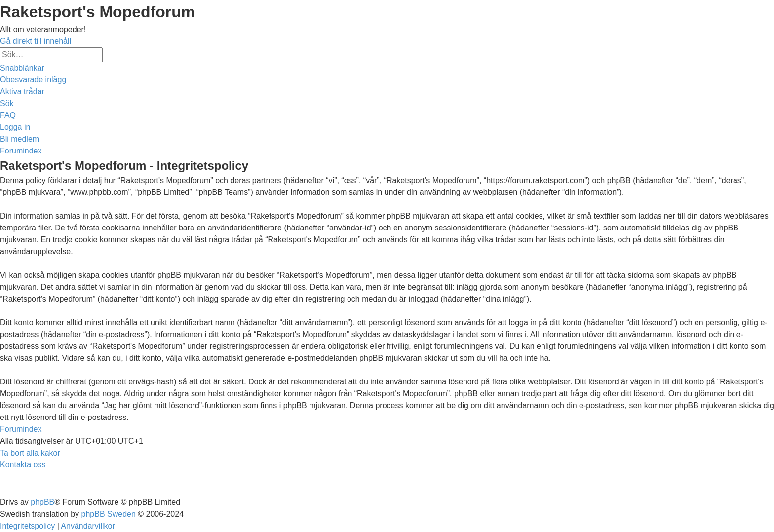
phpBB (42, 502)
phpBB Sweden (109, 514)
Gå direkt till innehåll (36, 41)
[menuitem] (33, 80)
